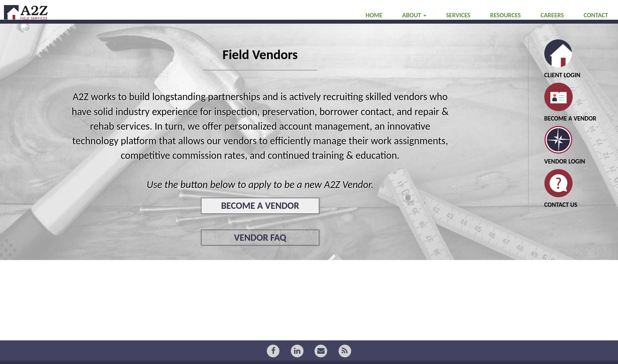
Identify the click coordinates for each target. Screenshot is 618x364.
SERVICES (458, 31)
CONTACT (596, 31)
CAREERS (552, 31)
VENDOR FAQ (260, 237)
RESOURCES (505, 31)
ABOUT (414, 31)
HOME (374, 31)
